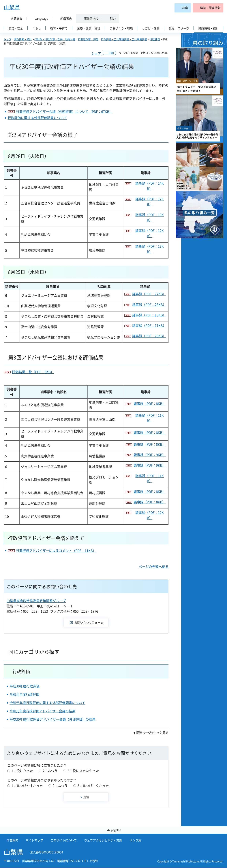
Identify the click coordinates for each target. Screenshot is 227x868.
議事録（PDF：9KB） (150, 455)
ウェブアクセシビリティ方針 (103, 840)
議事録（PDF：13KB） (150, 217)
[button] (208, 8)
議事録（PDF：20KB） (149, 336)
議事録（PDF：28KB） (149, 305)
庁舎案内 (12, 840)
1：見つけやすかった (27, 786)
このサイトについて (64, 840)
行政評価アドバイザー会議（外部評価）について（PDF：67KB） (64, 112)
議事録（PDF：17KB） (150, 202)
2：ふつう (50, 771)
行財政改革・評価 (88, 39)
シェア (96, 53)
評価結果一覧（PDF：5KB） (33, 372)
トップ (7, 39)
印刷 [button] (111, 53)
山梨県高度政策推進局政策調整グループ (36, 601)
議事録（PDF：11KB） (150, 418)
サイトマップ (34, 840)
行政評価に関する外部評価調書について (37, 118)
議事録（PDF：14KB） (150, 186)
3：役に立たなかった (83, 771)
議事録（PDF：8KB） (150, 404)
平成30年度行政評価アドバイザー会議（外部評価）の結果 (52, 719)
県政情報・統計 (23, 39)
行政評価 (155, 39)
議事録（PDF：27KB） (149, 294)
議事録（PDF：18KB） (149, 315)
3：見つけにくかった (93, 786)
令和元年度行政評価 (24, 694)
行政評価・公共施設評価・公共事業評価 (124, 39)
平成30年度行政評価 (25, 686)
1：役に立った (22, 771)
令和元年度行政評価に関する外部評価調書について (47, 703)
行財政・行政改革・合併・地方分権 (55, 39)
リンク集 (135, 840)
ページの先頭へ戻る (154, 567)
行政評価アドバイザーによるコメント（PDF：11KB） (56, 551)
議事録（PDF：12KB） (150, 233)
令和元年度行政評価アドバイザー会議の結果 (42, 711)
